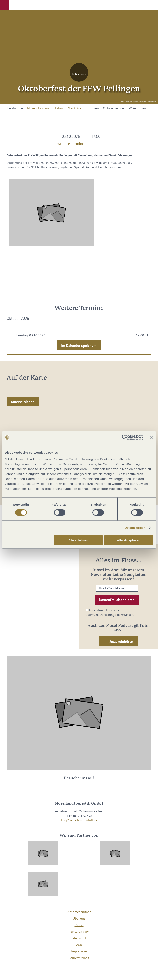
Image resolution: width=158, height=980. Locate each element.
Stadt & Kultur (78, 108)
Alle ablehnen (78, 540)
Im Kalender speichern (79, 346)
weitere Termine (71, 143)
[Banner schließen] (152, 438)
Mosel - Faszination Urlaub (46, 108)
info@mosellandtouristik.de (79, 820)
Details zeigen (135, 528)
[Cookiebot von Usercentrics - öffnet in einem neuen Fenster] (125, 438)
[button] (5, 5)
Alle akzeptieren (129, 540)
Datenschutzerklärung (100, 615)
